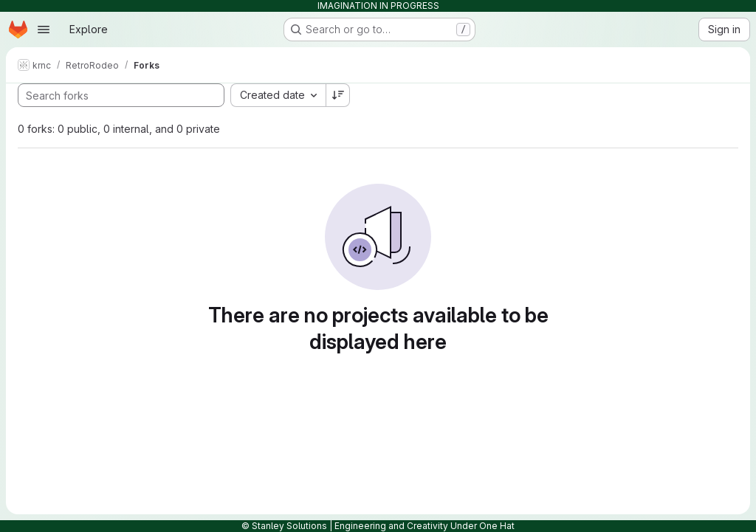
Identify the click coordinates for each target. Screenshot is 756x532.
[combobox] (278, 95)
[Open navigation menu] (44, 30)
